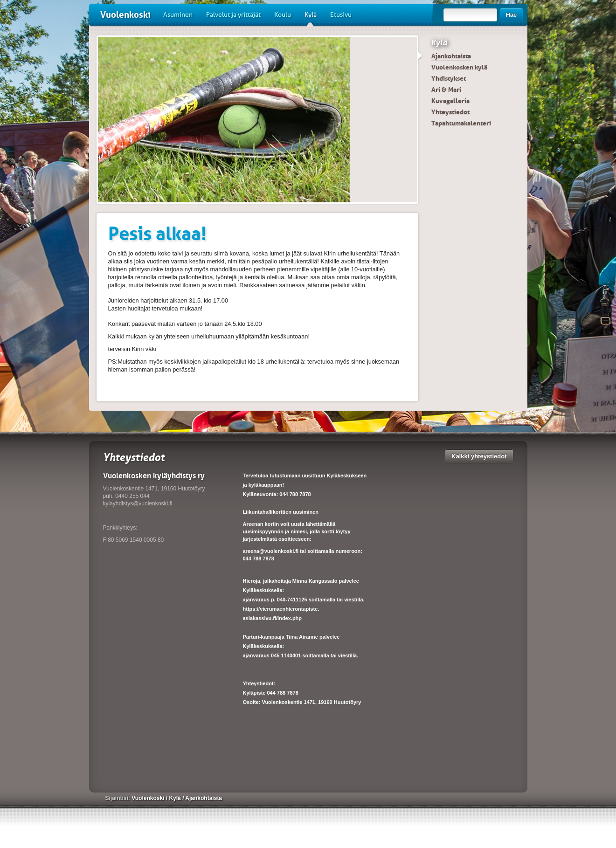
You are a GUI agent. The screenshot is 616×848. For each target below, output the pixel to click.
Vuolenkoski (125, 15)
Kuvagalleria (450, 101)
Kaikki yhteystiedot (479, 456)
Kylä (311, 18)
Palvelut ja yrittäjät (233, 15)
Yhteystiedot (450, 112)
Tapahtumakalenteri (461, 123)
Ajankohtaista (451, 56)
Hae (512, 15)
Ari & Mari (446, 90)
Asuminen (178, 15)
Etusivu (341, 15)
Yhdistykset (449, 78)
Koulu (283, 15)
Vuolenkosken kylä (459, 67)
